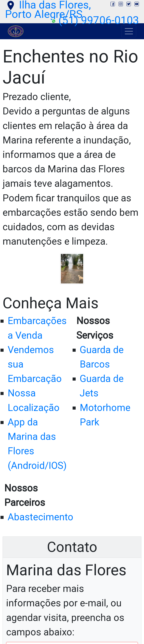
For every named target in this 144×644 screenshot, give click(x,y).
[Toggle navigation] (129, 31)
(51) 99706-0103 (95, 20)
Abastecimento (40, 517)
